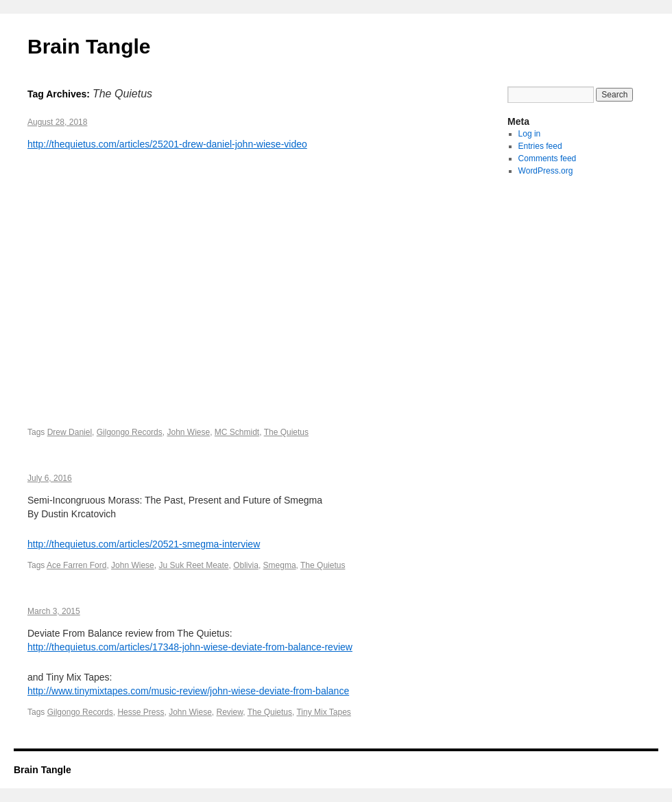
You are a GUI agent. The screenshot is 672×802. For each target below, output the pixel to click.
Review (230, 712)
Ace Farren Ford (76, 565)
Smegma (280, 565)
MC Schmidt (237, 432)
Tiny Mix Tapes (323, 712)
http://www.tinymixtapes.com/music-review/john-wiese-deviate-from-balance (188, 691)
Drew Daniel (70, 432)
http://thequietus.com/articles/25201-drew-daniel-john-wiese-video (167, 144)
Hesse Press (141, 712)
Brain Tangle (89, 46)
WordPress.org (546, 171)
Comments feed (548, 158)
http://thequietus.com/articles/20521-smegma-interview (144, 544)
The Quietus (286, 432)
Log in (530, 134)
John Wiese (188, 432)
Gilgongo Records (130, 432)
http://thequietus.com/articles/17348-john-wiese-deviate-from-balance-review (190, 647)
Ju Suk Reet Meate (193, 565)
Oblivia (246, 565)
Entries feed (540, 146)
